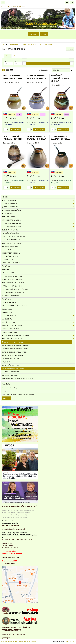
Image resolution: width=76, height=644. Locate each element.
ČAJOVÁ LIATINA (38, 250)
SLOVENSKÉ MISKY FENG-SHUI (12, 365)
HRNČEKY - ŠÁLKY (8, 273)
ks (6, 130)
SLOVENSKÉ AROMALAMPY (11, 359)
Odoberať (6, 398)
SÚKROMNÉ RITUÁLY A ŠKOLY (11, 220)
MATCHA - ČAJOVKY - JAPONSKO (12, 286)
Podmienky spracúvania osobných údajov (17, 378)
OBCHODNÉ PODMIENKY (38, 375)
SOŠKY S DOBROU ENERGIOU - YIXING (14, 306)
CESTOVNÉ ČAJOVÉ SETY (10, 256)
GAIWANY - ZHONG (8, 260)
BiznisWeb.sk (70, 642)
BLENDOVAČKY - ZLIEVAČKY (38, 253)
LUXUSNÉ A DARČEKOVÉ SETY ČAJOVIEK (38, 289)
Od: (9, 63)
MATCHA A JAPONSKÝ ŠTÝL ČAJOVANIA (38, 335)
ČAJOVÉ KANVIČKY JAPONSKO (38, 227)
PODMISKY (5, 269)
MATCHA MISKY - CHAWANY (38, 263)
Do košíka (15, 129)
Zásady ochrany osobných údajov (26, 641)
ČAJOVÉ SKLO (6, 299)
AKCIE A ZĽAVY (8, 213)
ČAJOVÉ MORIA (7, 309)
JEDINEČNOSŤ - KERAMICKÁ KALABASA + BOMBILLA (61, 78)
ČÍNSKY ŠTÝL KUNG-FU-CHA (38, 339)
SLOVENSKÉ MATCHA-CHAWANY (12, 355)
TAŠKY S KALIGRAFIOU (9, 332)
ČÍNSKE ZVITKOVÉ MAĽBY (10, 329)
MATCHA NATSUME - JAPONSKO (12, 276)
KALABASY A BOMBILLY (9, 302)
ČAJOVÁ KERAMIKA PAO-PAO (38, 240)
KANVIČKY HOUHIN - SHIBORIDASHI (14, 236)
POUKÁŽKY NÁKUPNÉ (9, 217)
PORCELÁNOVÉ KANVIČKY (10, 233)
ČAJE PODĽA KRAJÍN (38, 204)
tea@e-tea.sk (21, 529)
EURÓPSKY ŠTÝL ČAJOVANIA (38, 342)
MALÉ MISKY (6, 362)
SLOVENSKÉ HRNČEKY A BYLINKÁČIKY (14, 352)
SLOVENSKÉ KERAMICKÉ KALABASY (14, 368)
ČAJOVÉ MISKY (38, 266)
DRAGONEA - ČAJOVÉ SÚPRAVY (12, 243)
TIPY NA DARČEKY (38, 200)
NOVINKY (38, 197)
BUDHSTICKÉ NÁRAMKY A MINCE (38, 326)
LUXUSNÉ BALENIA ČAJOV (38, 210)
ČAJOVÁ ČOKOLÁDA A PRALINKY (38, 223)
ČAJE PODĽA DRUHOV (38, 207)
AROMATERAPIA (38, 319)
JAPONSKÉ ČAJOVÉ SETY (10, 246)
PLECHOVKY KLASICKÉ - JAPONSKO (13, 283)
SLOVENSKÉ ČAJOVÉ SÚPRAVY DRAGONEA (16, 345)
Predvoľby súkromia (7, 641)
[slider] (24, 64)
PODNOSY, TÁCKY (7, 312)
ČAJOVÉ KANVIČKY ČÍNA (10, 230)
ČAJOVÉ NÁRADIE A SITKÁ (38, 316)
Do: (18, 63)
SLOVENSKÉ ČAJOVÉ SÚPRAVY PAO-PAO (15, 349)
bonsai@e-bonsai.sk (9, 529)
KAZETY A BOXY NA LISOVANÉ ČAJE (13, 293)
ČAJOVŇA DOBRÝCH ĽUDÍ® (13, 7)
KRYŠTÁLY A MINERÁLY (38, 322)
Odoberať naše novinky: (10, 388)
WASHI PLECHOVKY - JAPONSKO (12, 279)
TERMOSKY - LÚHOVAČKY (10, 296)
